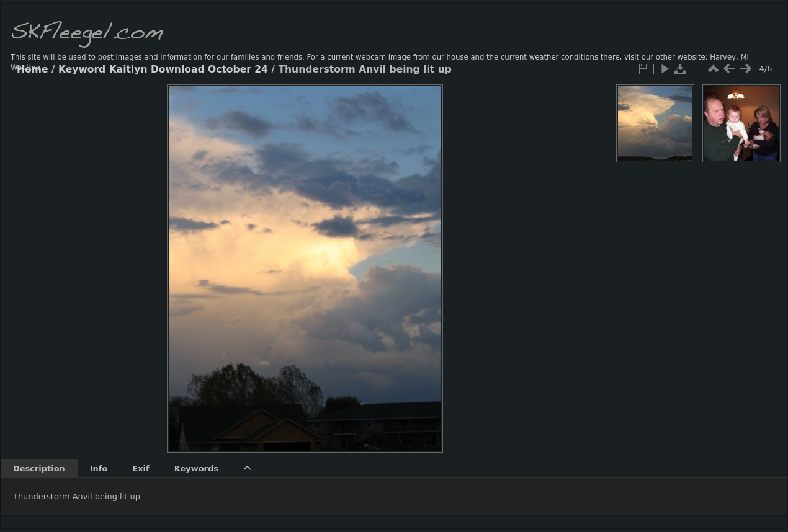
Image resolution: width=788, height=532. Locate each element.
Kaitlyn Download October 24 (189, 69)
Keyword (82, 69)
